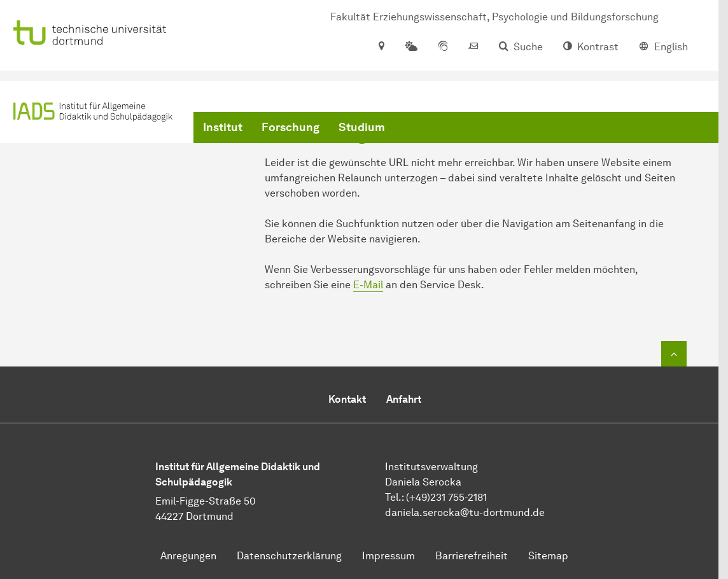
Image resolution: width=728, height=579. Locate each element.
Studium (362, 127)
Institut (223, 127)
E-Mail (368, 285)
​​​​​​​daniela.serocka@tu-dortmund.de (465, 513)
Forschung (290, 127)
